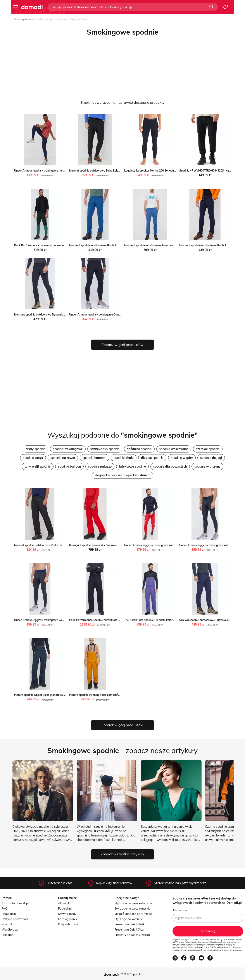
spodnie (35, 449)
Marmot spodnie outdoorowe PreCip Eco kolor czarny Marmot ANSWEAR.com (63, 545)
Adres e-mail (180, 910)
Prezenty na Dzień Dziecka (132, 935)
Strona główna (22, 19)
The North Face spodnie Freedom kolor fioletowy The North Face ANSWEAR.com (175, 620)
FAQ (5, 908)
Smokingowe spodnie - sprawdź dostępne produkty (123, 102)
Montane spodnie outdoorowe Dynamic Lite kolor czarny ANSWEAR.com (59, 315)
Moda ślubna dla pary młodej (133, 914)
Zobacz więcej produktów (122, 345)
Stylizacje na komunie (129, 919)
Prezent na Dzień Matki (130, 924)
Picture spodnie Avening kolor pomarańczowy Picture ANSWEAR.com (113, 695)
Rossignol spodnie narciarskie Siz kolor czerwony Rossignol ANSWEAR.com (116, 545)
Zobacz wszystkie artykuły (122, 854)
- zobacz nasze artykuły (122, 750)
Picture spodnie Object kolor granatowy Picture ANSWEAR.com (54, 695)
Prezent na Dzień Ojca (129, 929)
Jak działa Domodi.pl (15, 903)
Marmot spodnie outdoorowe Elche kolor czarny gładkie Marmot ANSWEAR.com (119, 171)
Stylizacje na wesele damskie (133, 903)
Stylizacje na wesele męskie (132, 908)
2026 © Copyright (131, 974)
